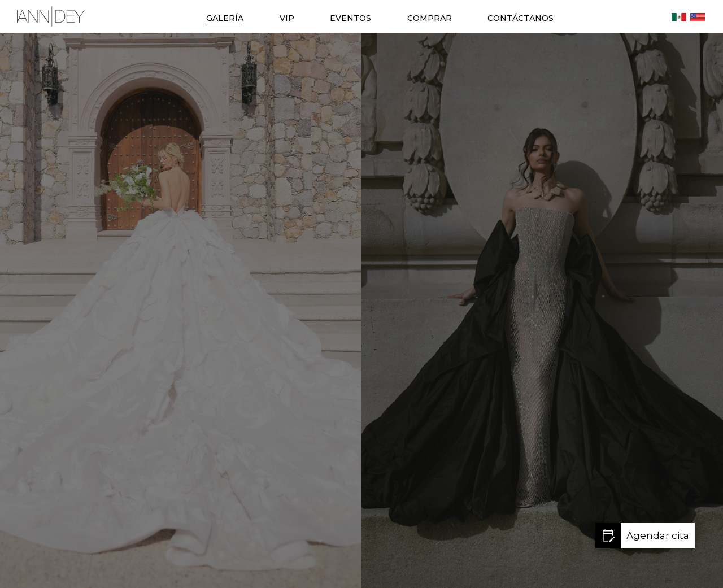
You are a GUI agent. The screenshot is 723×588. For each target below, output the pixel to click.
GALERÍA (225, 18)
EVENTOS (350, 18)
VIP (287, 18)
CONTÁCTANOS (521, 18)
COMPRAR (430, 18)
